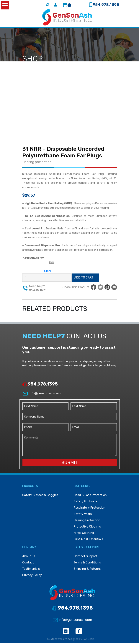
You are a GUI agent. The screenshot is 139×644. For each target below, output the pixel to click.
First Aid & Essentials (88, 540)
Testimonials (31, 570)
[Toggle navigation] (117, 19)
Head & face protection (90, 496)
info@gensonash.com (41, 394)
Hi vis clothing (84, 534)
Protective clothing (87, 528)
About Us (29, 557)
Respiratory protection (89, 509)
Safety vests (83, 515)
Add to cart (84, 278)
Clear (48, 272)
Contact (28, 564)
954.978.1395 (40, 385)
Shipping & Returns (87, 570)
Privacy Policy (32, 576)
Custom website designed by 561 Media (71, 640)
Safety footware (85, 502)
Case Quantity (33, 259)
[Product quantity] (47, 278)
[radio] (51, 264)
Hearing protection (37, 163)
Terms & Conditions (87, 564)
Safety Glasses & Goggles (40, 496)
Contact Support (85, 557)
